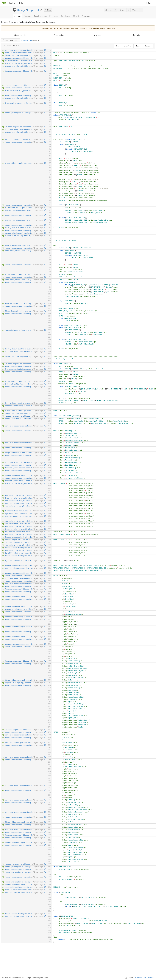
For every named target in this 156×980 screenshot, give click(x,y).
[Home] (4, 3)
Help (21, 3)
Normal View (127, 46)
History (138, 46)
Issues (27, 16)
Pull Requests (40, 16)
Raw (117, 46)
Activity (86, 16)
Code (18, 16)
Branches (59, 35)
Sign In (149, 3)
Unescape (148, 46)
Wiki (76, 16)
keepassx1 (33, 10)
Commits (20, 35)
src (31, 40)
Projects (54, 16)
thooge (21, 10)
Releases (66, 16)
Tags (97, 35)
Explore (12, 3)
